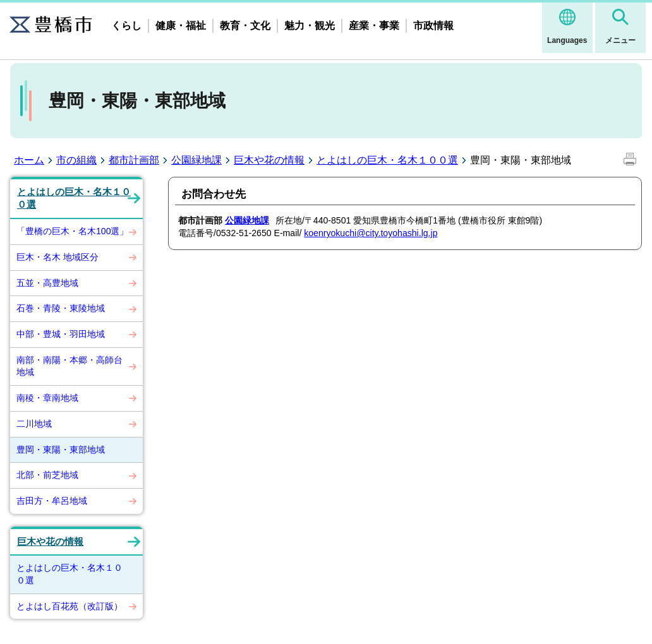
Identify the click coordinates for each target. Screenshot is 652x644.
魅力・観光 (310, 26)
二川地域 (34, 424)
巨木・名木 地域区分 (57, 257)
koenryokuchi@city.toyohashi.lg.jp (371, 233)
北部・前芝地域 (47, 475)
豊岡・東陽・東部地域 (61, 450)
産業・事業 (374, 26)
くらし (126, 26)
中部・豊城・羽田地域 (61, 334)
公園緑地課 (196, 160)
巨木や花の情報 (269, 160)
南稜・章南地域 (47, 398)
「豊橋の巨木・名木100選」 (73, 231)
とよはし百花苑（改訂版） (69, 606)
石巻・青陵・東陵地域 (61, 308)
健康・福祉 (181, 26)
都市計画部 (134, 160)
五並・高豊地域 (47, 283)
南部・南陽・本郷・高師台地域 (69, 366)
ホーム (29, 160)
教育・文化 (245, 26)
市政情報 (433, 26)
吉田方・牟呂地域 (52, 501)
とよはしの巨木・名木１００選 (387, 160)
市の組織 (76, 160)
